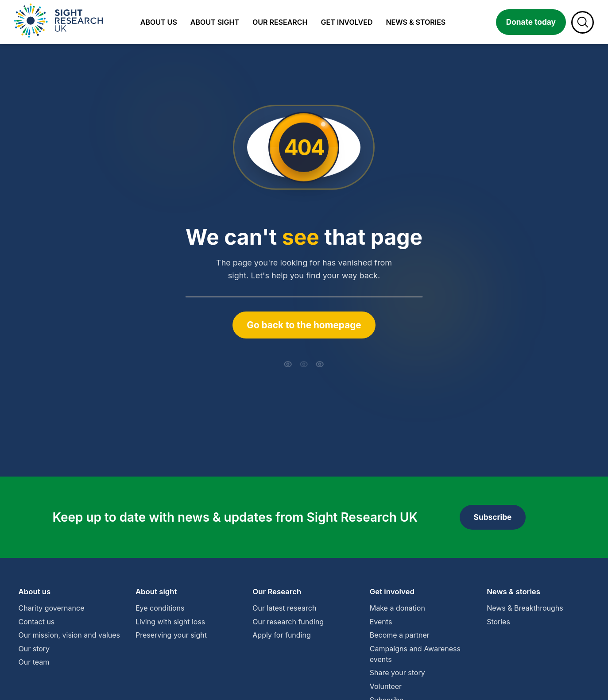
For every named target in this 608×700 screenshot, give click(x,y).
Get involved (347, 22)
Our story (34, 649)
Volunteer (386, 686)
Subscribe (493, 517)
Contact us (37, 622)
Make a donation (397, 608)
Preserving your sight (171, 635)
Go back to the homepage (304, 325)
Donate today (531, 22)
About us (159, 22)
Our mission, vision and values (70, 635)
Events (381, 622)
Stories (498, 622)
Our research (280, 22)
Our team (34, 662)
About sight (215, 22)
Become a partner (400, 635)
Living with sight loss (170, 622)
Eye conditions (160, 608)
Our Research (277, 592)
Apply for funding (281, 635)
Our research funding (288, 622)
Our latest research (284, 608)
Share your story (397, 673)
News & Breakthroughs (525, 608)
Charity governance (52, 608)
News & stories (416, 22)
